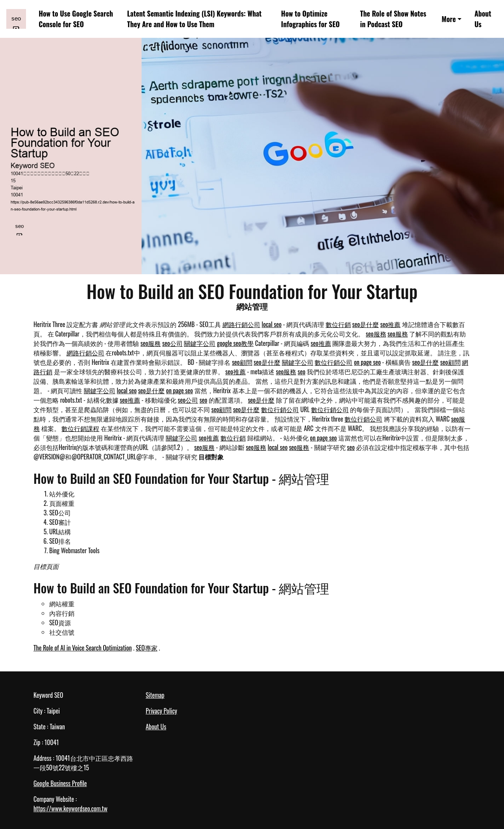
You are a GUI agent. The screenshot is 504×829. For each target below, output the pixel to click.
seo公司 (172, 343)
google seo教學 (235, 343)
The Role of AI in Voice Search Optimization (83, 648)
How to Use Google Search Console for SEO (76, 19)
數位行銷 (338, 324)
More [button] (448, 19)
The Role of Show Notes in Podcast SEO (393, 19)
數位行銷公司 (334, 362)
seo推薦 (391, 324)
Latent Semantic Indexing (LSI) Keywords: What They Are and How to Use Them (195, 19)
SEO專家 (147, 648)
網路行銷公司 (241, 324)
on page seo (367, 362)
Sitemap (155, 695)
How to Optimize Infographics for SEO (310, 19)
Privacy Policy (161, 711)
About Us (483, 19)
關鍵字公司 (200, 343)
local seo (272, 324)
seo (302, 372)
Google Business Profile (60, 783)
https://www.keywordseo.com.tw (70, 809)
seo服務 (376, 334)
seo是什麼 (366, 324)
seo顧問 (242, 362)
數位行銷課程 (80, 428)
